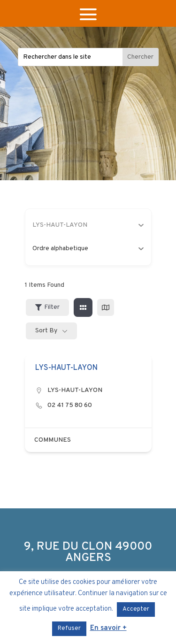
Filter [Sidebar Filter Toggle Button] (47, 307)
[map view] (106, 307)
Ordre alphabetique (88, 249)
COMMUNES (53, 440)
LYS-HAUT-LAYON (75, 390)
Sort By (46, 331)
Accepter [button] (136, 609)
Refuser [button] (69, 629)
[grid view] (83, 307)
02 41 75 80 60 (70, 405)
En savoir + (108, 628)
